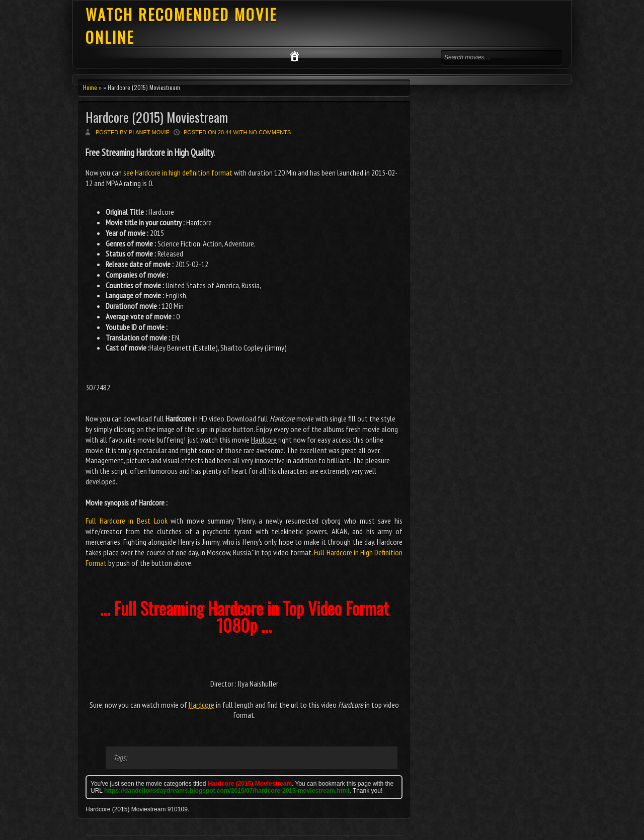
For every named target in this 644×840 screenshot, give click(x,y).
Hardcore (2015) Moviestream (157, 117)
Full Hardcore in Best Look (127, 521)
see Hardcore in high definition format (178, 173)
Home (90, 87)
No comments (270, 132)
